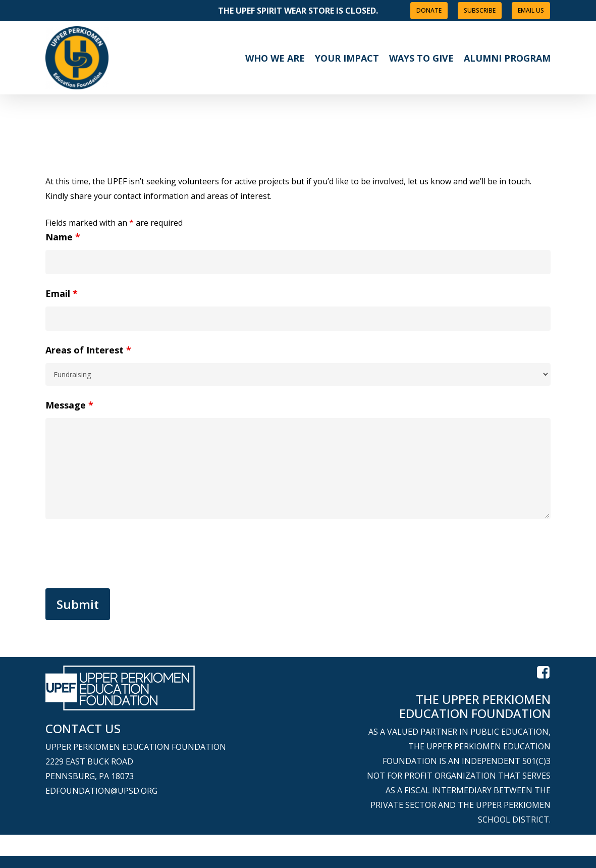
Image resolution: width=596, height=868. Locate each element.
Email (62, 293)
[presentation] (122, 556)
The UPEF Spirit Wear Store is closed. (298, 11)
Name (63, 237)
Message (69, 405)
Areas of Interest (88, 350)
